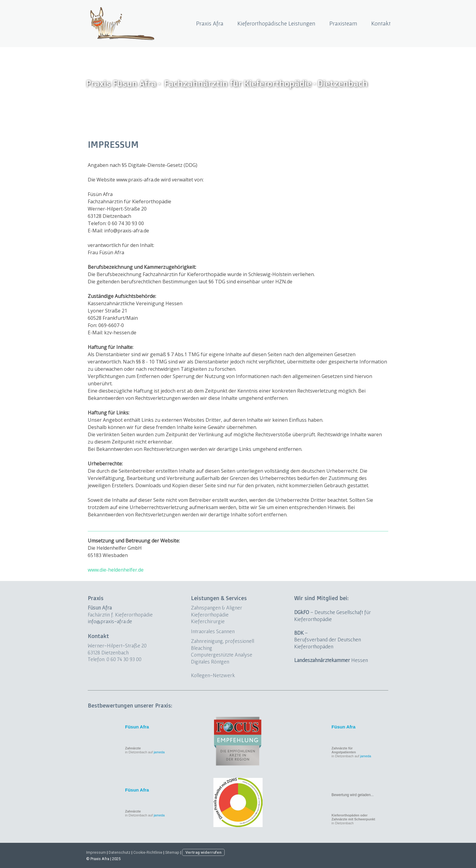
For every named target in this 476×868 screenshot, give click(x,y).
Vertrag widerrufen (203, 852)
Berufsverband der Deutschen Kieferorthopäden (328, 643)
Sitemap (172, 852)
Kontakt (381, 23)
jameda (159, 752)
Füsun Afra (137, 727)
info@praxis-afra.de (110, 621)
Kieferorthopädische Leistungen (276, 23)
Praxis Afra (210, 23)
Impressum (96, 852)
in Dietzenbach (353, 819)
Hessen (331, 660)
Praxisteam (343, 23)
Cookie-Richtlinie (148, 852)
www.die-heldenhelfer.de (116, 570)
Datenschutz (120, 852)
